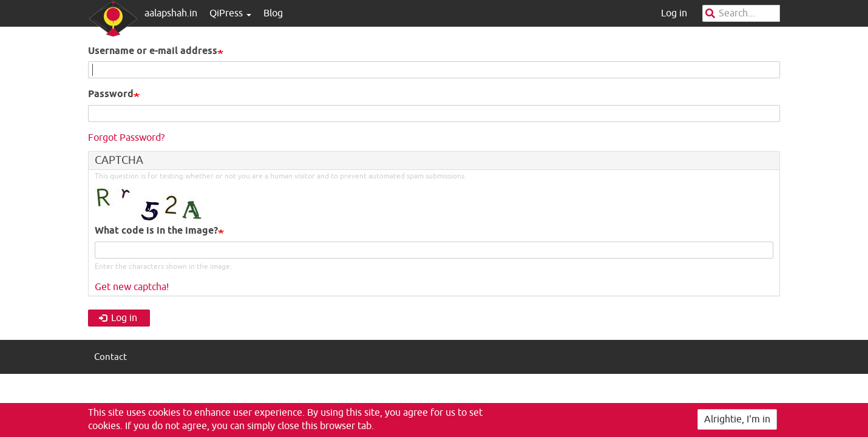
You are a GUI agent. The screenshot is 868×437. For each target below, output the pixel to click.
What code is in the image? (156, 231)
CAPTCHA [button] (119, 160)
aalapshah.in (171, 13)
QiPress (230, 13)
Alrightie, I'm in (737, 420)
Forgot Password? (126, 138)
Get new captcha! (132, 287)
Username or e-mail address (153, 51)
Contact (110, 357)
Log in (674, 13)
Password (111, 94)
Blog (273, 13)
